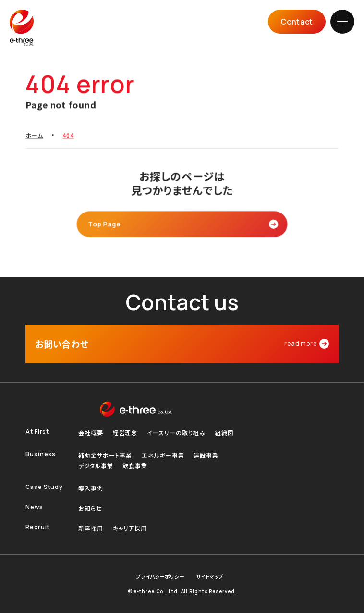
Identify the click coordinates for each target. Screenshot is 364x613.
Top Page (107, 224)
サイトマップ (210, 577)
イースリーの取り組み (176, 433)
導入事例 (91, 488)
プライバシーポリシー (160, 577)
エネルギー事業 (163, 455)
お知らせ (90, 508)
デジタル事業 (96, 466)
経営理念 (125, 433)
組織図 (224, 433)
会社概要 (91, 433)
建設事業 (206, 455)
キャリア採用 (130, 528)
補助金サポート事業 (105, 455)
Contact (297, 22)
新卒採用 (91, 528)
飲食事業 (135, 466)
